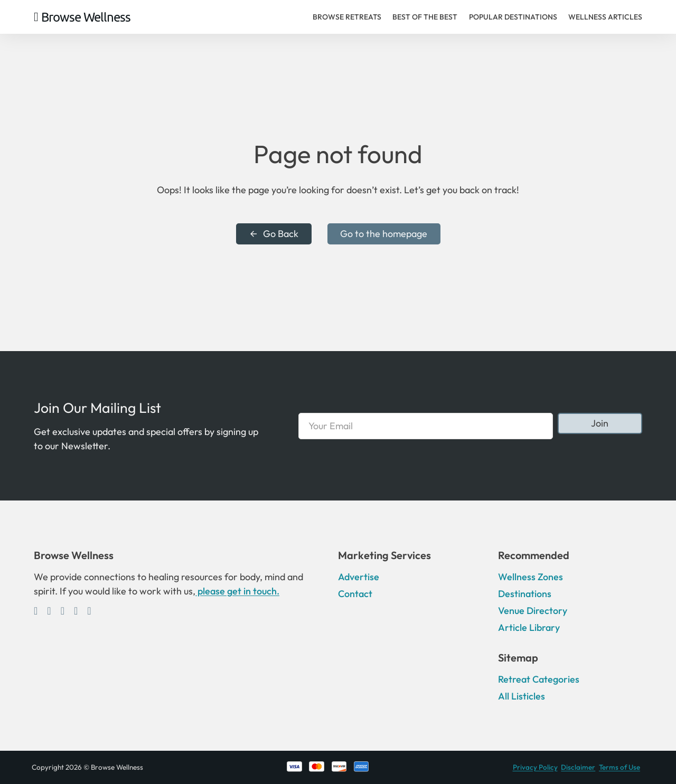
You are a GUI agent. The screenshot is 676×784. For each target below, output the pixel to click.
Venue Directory (533, 611)
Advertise (359, 577)
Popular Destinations (513, 17)
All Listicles (522, 696)
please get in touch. (237, 591)
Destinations (525, 594)
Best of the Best (425, 17)
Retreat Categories (539, 679)
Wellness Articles (605, 17)
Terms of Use (619, 767)
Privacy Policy (535, 767)
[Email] (425, 426)
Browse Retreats (347, 17)
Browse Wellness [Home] (86, 17)
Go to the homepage (384, 234)
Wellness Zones (531, 577)
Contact (355, 594)
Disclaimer (578, 767)
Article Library (529, 627)
